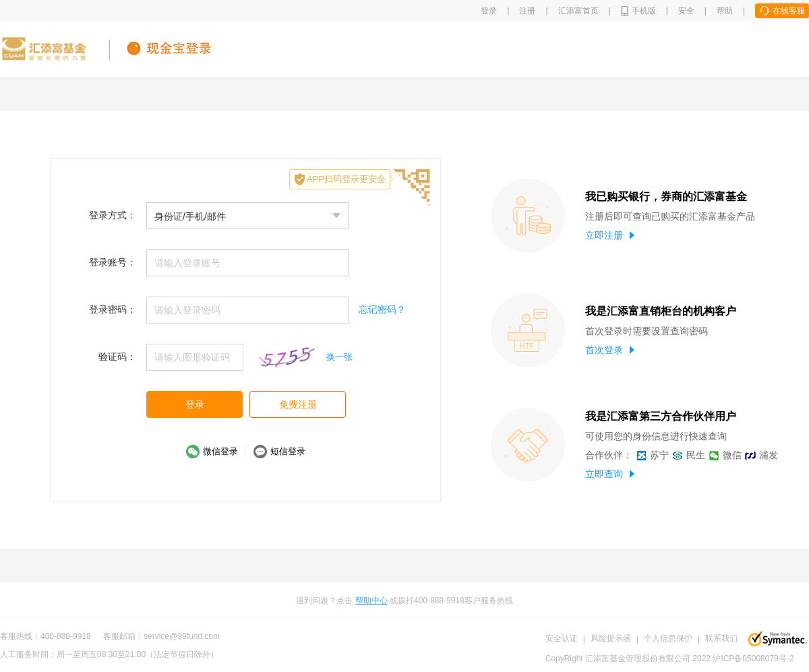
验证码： (117, 357)
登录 (489, 11)
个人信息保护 (668, 638)
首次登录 (610, 350)
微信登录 (220, 451)
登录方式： (113, 215)
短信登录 (288, 451)
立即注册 (610, 235)
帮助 (725, 11)
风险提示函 (611, 638)
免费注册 (298, 404)
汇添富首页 (578, 11)
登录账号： (113, 262)
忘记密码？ (382, 309)
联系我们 (721, 638)
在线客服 (789, 11)
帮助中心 (371, 601)
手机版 (644, 11)
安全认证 (562, 638)
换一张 (339, 357)
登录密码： (113, 309)
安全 (686, 11)
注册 (527, 11)
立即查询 (610, 474)
